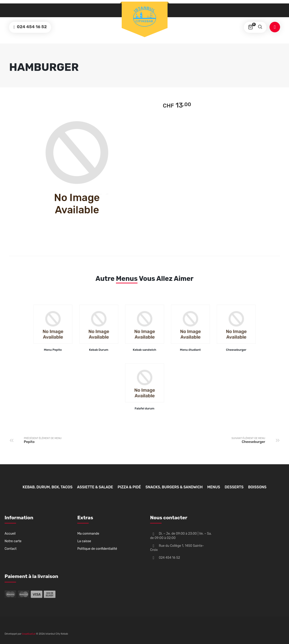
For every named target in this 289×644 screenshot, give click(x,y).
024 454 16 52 (32, 27)
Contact (11, 549)
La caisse (84, 541)
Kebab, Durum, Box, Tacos (47, 487)
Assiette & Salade (95, 487)
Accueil (10, 534)
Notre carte (13, 541)
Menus (127, 279)
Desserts (234, 487)
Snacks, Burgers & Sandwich (174, 487)
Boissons (257, 487)
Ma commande (88, 534)
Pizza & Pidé (129, 487)
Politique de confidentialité (97, 549)
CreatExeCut (29, 634)
